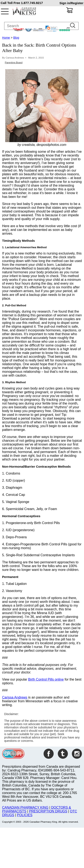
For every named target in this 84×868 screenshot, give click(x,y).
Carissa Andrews (15, 697)
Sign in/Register (71, 3)
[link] (52, 29)
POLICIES (25, 815)
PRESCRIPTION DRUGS (48, 811)
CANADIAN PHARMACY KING (25, 808)
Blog (16, 38)
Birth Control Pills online (46, 679)
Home (6, 38)
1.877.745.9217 (32, 3)
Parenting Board (14, 62)
